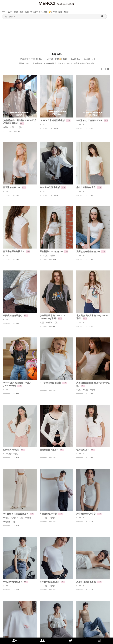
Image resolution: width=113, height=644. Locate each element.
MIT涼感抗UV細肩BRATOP (89, 120)
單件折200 (38, 63)
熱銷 (27, 12)
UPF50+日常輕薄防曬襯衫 (52, 120)
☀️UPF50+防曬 (55, 12)
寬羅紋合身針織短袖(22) (88, 251)
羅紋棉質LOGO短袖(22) (51, 251)
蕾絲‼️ (67, 12)
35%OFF (34, 12)
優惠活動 (56, 54)
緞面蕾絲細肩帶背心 (13, 315)
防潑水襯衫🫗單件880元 (32, 59)
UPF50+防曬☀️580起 (57, 59)
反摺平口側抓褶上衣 (86, 582)
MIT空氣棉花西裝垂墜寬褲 (16, 514)
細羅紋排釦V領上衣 (49, 450)
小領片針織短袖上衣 (13, 582)
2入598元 (75, 59)
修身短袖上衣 (83, 450)
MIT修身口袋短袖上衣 (50, 383)
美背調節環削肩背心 (86, 514)
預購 (16, 12)
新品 (10, 12)
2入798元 (88, 59)
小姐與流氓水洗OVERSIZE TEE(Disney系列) (52, 317)
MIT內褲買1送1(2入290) (58, 63)
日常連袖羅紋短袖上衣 (14, 251)
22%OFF (43, 12)
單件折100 (24, 63)
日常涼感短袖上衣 (12, 187)
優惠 (21, 12)
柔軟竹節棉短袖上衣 (86, 187)
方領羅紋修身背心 (48, 514)
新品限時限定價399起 (84, 63)
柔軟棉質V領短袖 (11, 450)
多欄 (107, 69)
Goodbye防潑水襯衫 (50, 187)
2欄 (101, 69)
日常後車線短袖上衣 (49, 582)
